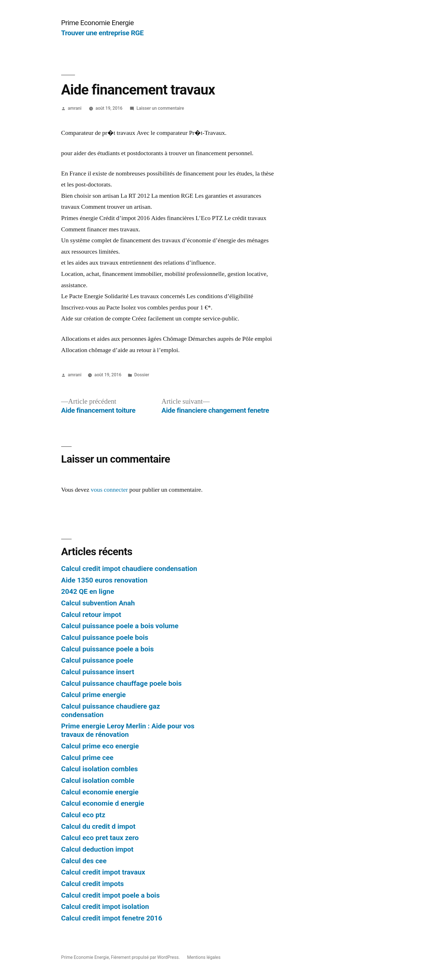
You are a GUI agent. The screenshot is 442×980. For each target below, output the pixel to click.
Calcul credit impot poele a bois (111, 895)
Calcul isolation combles (100, 769)
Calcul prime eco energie (100, 746)
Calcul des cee (84, 861)
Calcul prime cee (87, 758)
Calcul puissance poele (97, 660)
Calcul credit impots (93, 884)
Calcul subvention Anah (98, 603)
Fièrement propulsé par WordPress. (146, 957)
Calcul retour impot (91, 615)
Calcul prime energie (93, 695)
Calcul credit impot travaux (103, 872)
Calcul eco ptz (83, 815)
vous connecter (109, 490)
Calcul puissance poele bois (105, 637)
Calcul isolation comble (98, 780)
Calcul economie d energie (103, 803)
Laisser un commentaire (160, 108)
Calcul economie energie (100, 792)
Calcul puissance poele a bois (108, 649)
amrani (75, 108)
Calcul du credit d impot (98, 826)
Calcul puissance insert (98, 672)
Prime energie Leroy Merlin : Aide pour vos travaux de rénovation (128, 730)
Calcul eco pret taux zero (100, 838)
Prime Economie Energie (98, 23)
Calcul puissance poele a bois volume (120, 626)
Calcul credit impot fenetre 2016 (112, 918)
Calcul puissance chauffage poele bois (121, 683)
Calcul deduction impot (97, 849)
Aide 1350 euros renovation (104, 580)
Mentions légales (204, 957)
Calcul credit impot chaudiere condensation (129, 569)
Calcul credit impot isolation (105, 907)
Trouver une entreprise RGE (102, 33)
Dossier (142, 375)
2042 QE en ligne (88, 591)
